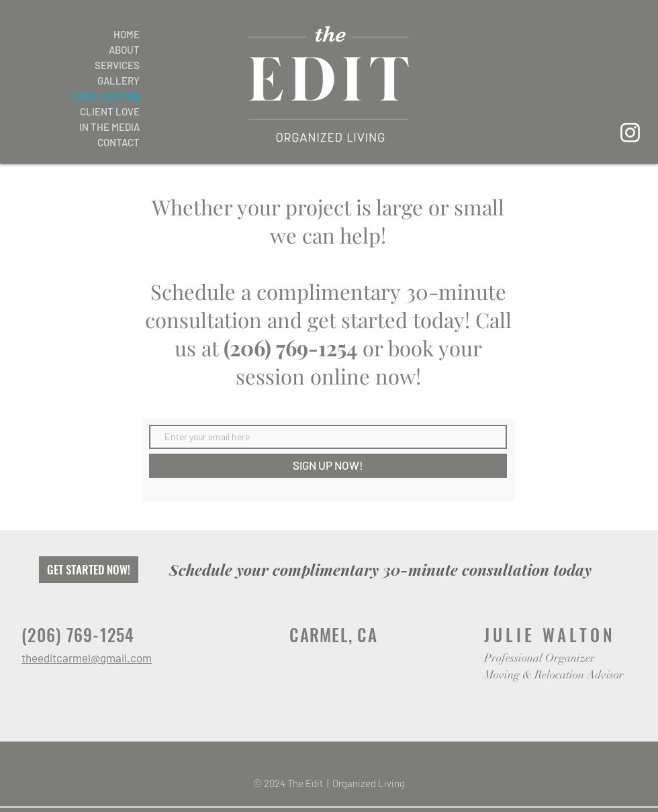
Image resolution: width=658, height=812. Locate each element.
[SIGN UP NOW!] (328, 466)
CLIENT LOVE (110, 111)
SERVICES (117, 65)
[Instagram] (630, 133)
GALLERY (119, 81)
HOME (127, 34)
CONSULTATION (105, 96)
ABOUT (124, 50)
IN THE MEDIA (109, 127)
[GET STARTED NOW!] (89, 570)
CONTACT (119, 142)
